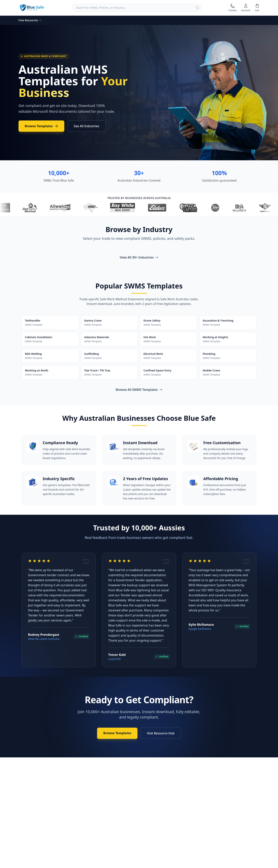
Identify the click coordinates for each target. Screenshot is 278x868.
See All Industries (86, 126)
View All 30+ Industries (139, 257)
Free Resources (30, 20)
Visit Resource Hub (161, 733)
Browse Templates (41, 126)
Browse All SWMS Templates (139, 390)
